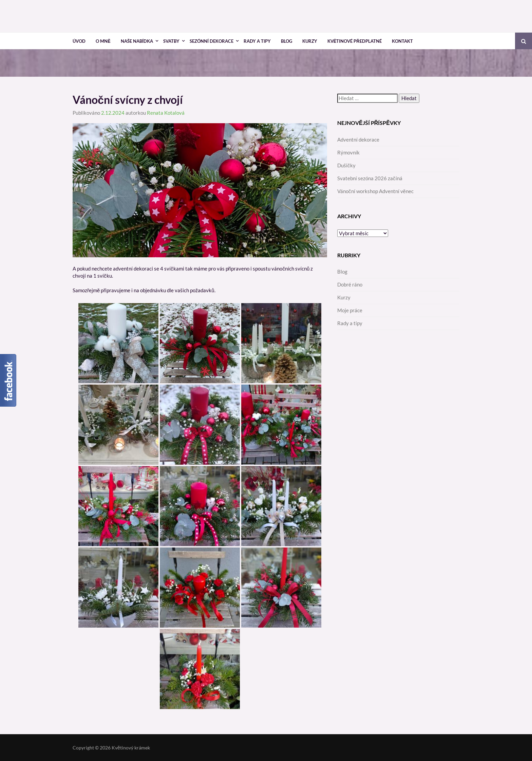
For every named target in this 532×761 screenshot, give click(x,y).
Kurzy (310, 41)
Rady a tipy (257, 41)
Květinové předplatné (355, 41)
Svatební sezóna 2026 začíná (370, 178)
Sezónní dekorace (212, 41)
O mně (103, 41)
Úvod (79, 41)
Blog (287, 41)
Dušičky (346, 165)
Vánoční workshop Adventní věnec (375, 191)
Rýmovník (348, 152)
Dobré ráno (350, 284)
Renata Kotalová (166, 113)
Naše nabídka (137, 41)
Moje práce (350, 310)
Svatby (171, 41)
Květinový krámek (131, 748)
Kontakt (402, 41)
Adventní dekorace (358, 140)
